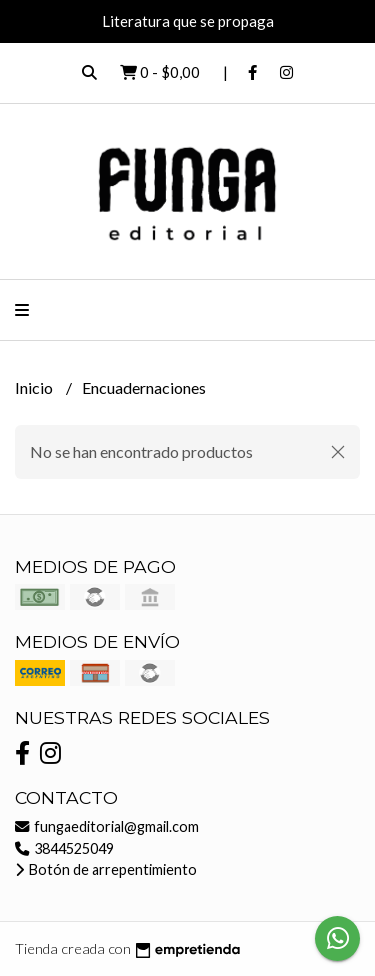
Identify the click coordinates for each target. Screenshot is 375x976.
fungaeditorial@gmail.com (107, 826)
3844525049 (64, 848)
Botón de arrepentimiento (106, 869)
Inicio (35, 387)
